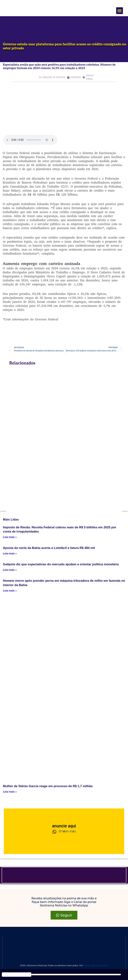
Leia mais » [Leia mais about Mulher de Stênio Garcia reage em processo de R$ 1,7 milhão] (10, 792)
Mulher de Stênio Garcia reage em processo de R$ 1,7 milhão (48, 786)
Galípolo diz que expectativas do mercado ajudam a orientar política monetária (61, 564)
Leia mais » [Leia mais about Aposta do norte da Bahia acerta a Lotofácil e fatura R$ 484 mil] (10, 553)
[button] (120, 11)
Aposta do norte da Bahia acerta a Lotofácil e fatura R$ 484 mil (49, 548)
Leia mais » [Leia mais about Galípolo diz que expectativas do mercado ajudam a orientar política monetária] (10, 570)
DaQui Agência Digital (96, 965)
